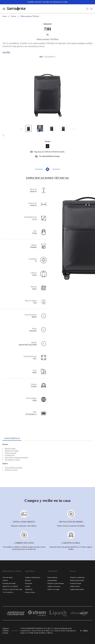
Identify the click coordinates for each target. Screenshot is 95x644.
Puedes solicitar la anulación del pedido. (71, 526)
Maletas (14, 16)
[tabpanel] (47, 463)
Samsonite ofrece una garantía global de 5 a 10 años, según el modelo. (71, 548)
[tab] (12, 439)
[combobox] (86, 631)
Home (5, 16)
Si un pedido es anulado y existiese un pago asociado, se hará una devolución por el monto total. (24, 548)
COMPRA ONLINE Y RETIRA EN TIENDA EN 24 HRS (48, 2)
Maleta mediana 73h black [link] (30, 16)
